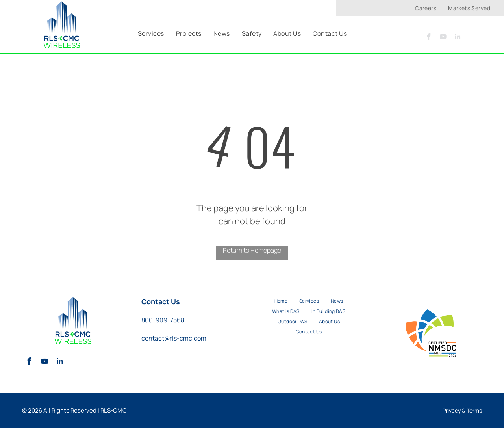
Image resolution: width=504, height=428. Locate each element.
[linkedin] (457, 38)
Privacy (452, 410)
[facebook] (429, 38)
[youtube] (443, 38)
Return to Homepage (252, 250)
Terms (474, 410)
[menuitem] (426, 8)
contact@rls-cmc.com (174, 338)
